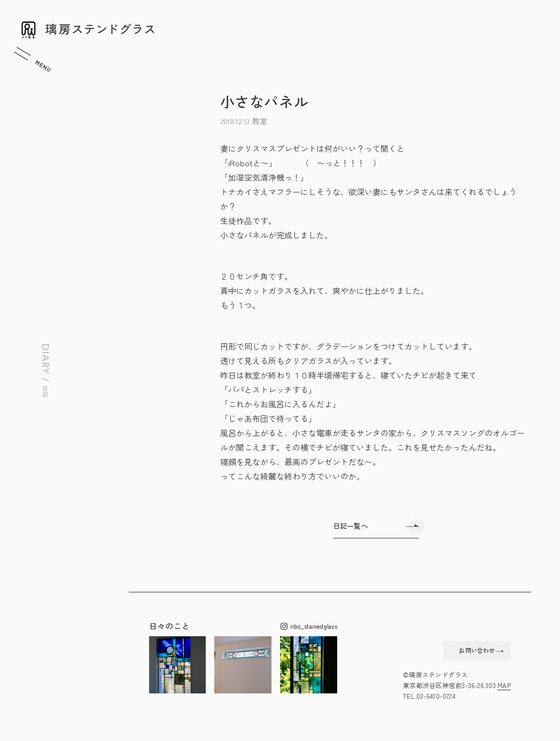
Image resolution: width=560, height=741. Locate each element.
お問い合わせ (457, 649)
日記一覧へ (351, 526)
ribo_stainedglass (309, 626)
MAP (504, 687)
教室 (260, 121)
